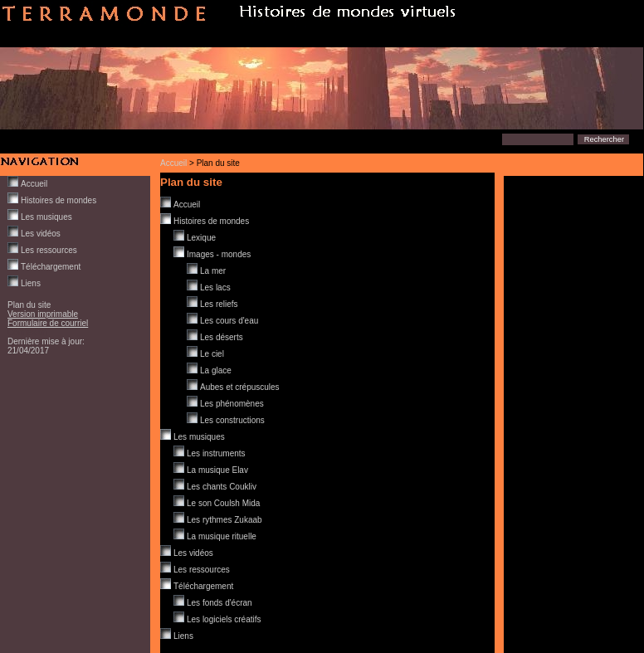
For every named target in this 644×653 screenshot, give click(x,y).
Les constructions (232, 420)
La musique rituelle (222, 536)
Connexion (27, 332)
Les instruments (216, 453)
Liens (31, 283)
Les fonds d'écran (220, 603)
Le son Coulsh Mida (223, 503)
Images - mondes (219, 254)
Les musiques (46, 217)
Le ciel (212, 354)
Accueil (173, 163)
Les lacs (215, 288)
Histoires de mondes (59, 200)
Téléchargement (51, 267)
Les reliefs (219, 304)
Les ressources (49, 250)
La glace (216, 370)
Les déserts (222, 337)
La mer (213, 271)
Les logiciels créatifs (224, 619)
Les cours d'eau (229, 321)
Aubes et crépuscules (240, 387)
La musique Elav (217, 470)
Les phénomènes (232, 404)
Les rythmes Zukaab (224, 520)
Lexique (201, 238)
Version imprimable (43, 314)
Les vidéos (41, 234)
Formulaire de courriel (48, 323)
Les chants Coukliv (222, 487)
